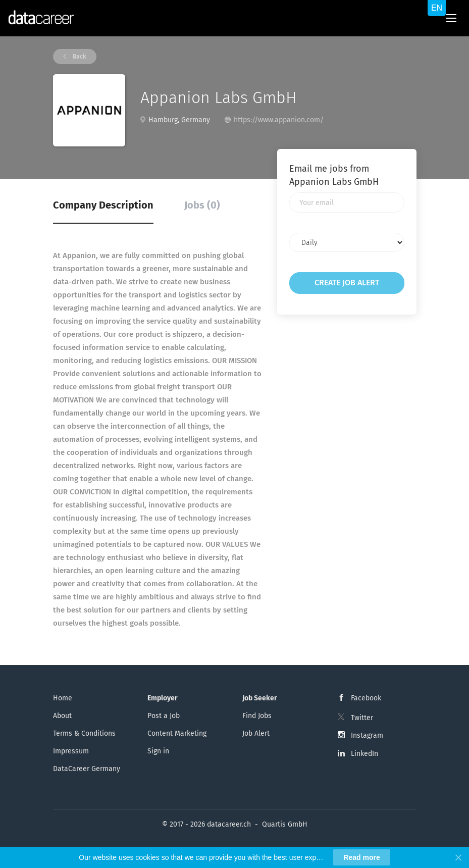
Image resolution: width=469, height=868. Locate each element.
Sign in (158, 751)
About (62, 716)
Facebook (366, 698)
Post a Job (164, 716)
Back (79, 57)
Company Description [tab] (103, 205)
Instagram (367, 735)
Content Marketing (177, 733)
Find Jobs (257, 716)
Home (63, 698)
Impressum (71, 751)
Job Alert (256, 733)
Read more (361, 857)
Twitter (362, 718)
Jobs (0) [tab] (202, 205)
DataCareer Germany (87, 769)
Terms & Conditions (84, 733)
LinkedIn (364, 754)
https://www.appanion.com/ (279, 120)
